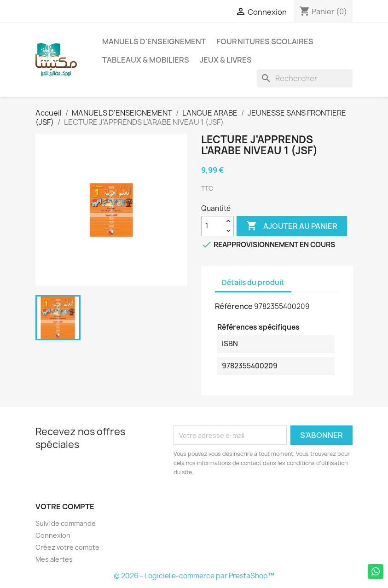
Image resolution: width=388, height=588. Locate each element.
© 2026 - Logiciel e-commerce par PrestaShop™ (194, 576)
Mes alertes (54, 559)
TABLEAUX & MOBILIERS (146, 60)
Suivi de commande (66, 523)
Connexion (53, 535)
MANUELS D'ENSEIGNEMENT (154, 41)
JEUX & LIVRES (226, 60)
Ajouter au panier (292, 226)
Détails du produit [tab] (253, 282)
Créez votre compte (67, 547)
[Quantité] (212, 226)
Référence (234, 306)
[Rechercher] (305, 78)
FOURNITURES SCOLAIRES (265, 41)
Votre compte (65, 506)
